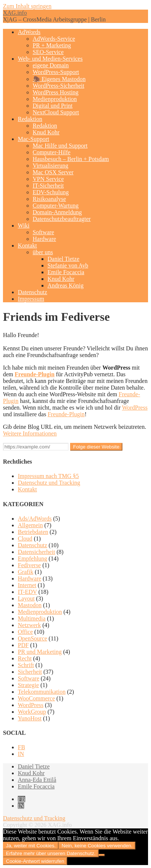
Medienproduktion (55, 99)
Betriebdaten (33, 532)
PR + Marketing (52, 45)
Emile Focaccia (66, 272)
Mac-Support (33, 139)
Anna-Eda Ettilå (37, 780)
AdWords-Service (54, 39)
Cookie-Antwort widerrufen (35, 861)
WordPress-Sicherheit (58, 86)
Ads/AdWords (35, 519)
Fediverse (29, 565)
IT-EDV (27, 592)
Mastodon (30, 605)
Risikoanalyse (49, 199)
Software (43, 232)
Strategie (28, 685)
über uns (43, 252)
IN (21, 754)
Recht (25, 658)
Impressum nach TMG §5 (48, 476)
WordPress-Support (56, 72)
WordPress (135, 408)
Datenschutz (32, 292)
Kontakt (27, 245)
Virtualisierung (50, 166)
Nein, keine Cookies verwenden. (97, 846)
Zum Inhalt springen (27, 6)
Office (25, 632)
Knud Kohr (46, 132)
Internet (27, 585)
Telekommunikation (42, 692)
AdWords (29, 32)
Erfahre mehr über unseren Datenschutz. (51, 853)
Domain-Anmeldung (57, 212)
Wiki (24, 226)
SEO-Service (48, 52)
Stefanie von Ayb (68, 265)
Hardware (44, 239)
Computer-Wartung (56, 206)
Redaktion (30, 119)
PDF (23, 645)
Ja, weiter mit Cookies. (31, 846)
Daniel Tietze (63, 259)
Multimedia (32, 618)
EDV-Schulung (51, 192)
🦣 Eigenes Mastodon (59, 79)
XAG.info (15, 13)
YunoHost (30, 718)
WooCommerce (36, 698)
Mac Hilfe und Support (60, 146)
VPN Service (48, 179)
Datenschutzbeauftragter (62, 219)
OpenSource (32, 638)
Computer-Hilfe (52, 152)
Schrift (26, 665)
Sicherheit (30, 672)
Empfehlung (32, 559)
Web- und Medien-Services (50, 59)
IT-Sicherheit (48, 186)
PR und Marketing (40, 652)
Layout (26, 598)
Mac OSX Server (53, 172)
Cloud (25, 539)
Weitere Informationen (30, 433)
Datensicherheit (36, 552)
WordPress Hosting (56, 92)
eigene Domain (51, 65)
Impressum (31, 299)
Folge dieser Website (96, 447)
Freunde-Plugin (35, 374)
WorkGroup (32, 712)
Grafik (26, 572)
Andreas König (65, 285)
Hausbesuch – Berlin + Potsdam (71, 159)
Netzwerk (29, 625)
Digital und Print (53, 106)
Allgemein (30, 525)
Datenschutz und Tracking (49, 483)
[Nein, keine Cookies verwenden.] (102, 855)
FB (22, 747)
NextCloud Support (56, 112)
